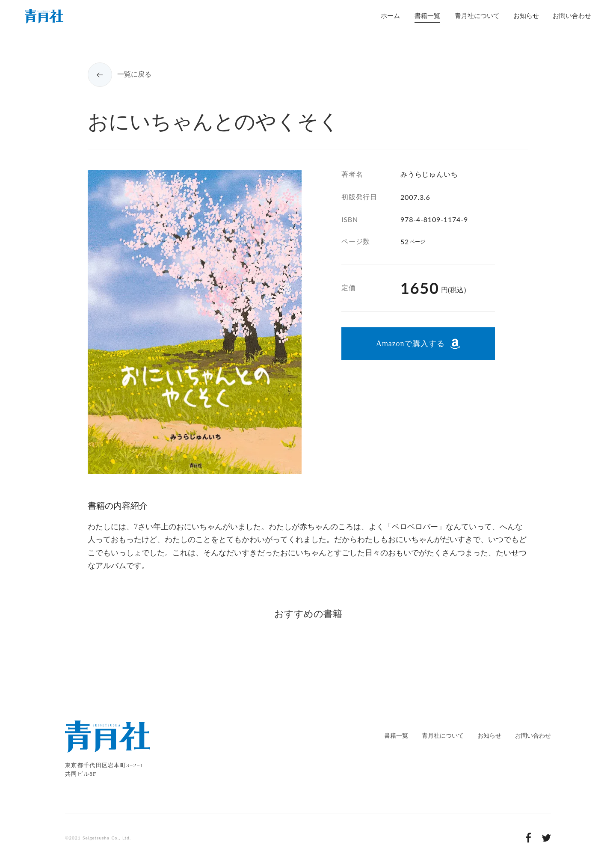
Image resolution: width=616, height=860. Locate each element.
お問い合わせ (533, 736)
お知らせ (489, 736)
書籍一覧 (396, 736)
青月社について (443, 736)
